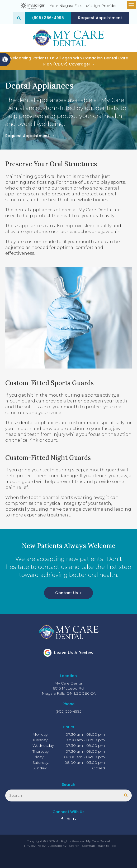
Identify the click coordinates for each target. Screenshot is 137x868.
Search (74, 846)
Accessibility (57, 846)
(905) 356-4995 (48, 18)
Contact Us (67, 593)
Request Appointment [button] (100, 18)
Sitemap (89, 846)
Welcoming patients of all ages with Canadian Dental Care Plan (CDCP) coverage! (69, 61)
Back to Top (107, 846)
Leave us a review (74, 653)
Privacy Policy (35, 846)
